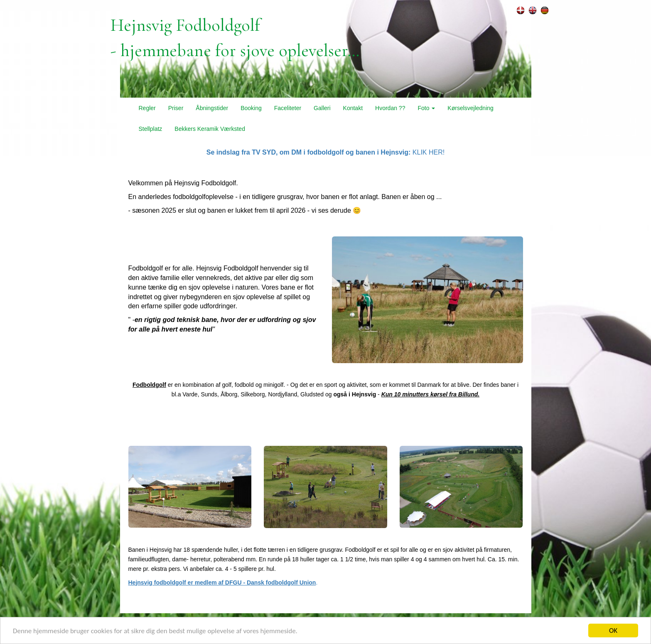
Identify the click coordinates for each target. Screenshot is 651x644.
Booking (251, 108)
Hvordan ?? (390, 108)
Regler (147, 108)
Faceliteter (288, 108)
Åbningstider (212, 108)
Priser (176, 108)
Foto (426, 108)
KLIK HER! (325, 152)
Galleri (322, 108)
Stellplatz (151, 129)
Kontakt (353, 108)
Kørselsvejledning (470, 108)
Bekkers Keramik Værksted (210, 129)
